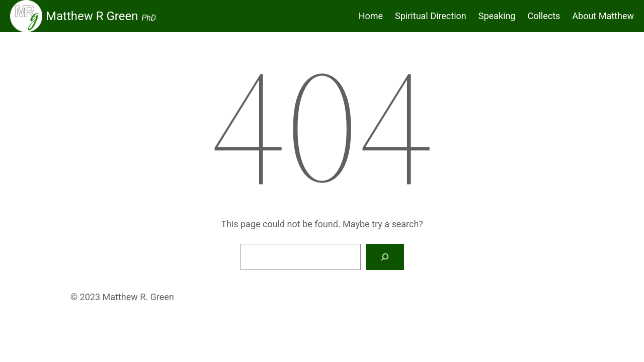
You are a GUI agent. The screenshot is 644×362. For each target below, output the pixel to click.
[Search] (385, 257)
